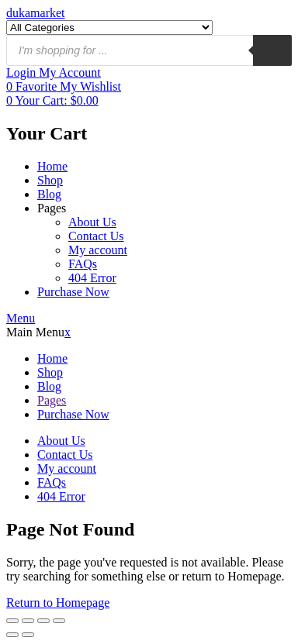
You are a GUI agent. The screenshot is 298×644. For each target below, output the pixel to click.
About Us (92, 222)
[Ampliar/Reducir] (12, 621)
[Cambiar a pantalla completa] (28, 621)
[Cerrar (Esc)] (59, 621)
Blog (49, 194)
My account (98, 250)
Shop (50, 180)
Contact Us (96, 236)
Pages (52, 208)
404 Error (92, 278)
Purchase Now (73, 292)
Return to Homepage (58, 603)
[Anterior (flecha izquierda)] (12, 635)
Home (52, 166)
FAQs (83, 264)
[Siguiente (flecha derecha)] (28, 635)
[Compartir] (43, 621)
